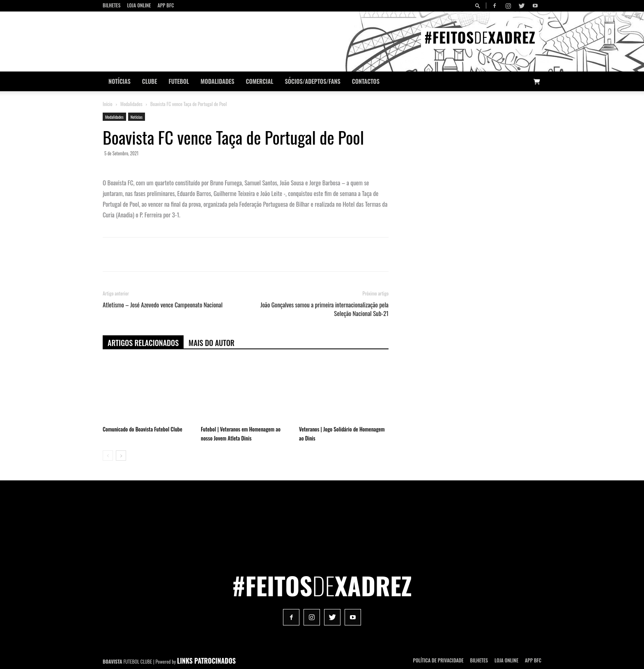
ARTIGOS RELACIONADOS (143, 343)
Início (108, 104)
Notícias (120, 81)
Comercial (260, 81)
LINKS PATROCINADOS (206, 661)
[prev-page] (108, 456)
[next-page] (121, 456)
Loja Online (139, 5)
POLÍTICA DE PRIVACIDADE (438, 660)
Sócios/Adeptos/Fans (312, 81)
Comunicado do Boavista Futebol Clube (143, 429)
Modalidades (217, 81)
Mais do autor (212, 343)
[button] (479, 6)
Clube (150, 81)
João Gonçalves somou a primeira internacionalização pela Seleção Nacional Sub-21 (324, 309)
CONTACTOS (366, 81)
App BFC (166, 5)
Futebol (179, 81)
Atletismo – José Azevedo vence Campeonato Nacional (163, 305)
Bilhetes (112, 5)
